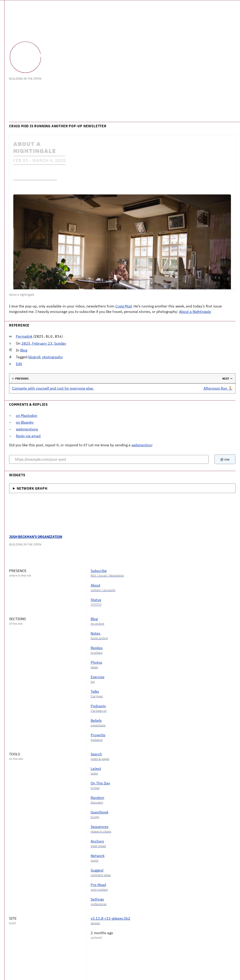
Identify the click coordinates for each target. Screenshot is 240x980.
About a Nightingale (195, 312)
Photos (96, 662)
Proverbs (98, 735)
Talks (95, 691)
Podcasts (98, 706)
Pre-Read (98, 885)
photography (52, 357)
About (96, 585)
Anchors (97, 841)
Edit (19, 364)
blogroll (34, 357)
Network (98, 856)
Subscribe (99, 571)
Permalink (24, 336)
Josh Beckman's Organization (36, 537)
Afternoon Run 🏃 (218, 388)
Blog (24, 350)
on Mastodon (27, 415)
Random (97, 798)
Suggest (97, 870)
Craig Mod (124, 306)
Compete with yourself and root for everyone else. (53, 388)
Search (96, 754)
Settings (97, 899)
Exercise (98, 677)
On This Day (100, 783)
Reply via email (28, 436)
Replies (97, 648)
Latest (96, 769)
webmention (142, 445)
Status (96, 600)
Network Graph (32, 488)
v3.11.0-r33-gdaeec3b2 (110, 918)
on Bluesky (25, 422)
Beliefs (96, 720)
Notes (96, 633)
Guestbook (99, 812)
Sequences (100, 827)
